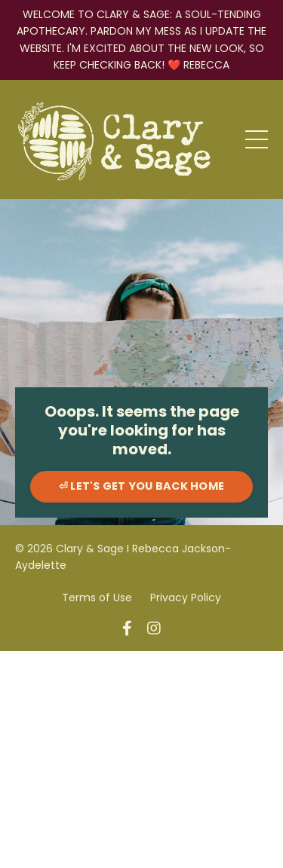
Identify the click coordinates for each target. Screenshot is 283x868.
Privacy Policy (186, 598)
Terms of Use (97, 598)
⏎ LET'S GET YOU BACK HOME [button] (141, 486)
